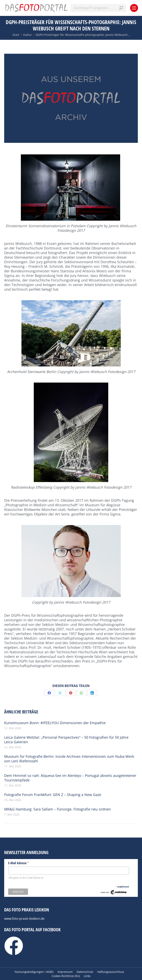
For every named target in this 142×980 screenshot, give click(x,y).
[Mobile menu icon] (134, 8)
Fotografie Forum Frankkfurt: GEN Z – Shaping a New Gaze (53, 795)
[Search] (98, 8)
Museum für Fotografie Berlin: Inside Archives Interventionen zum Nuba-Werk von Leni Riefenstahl (69, 759)
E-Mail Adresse (19, 863)
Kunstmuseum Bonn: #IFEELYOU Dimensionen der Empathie (55, 723)
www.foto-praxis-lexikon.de (24, 919)
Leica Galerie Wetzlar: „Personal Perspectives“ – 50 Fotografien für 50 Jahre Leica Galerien (66, 740)
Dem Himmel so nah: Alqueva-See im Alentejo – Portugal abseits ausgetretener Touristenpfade (70, 778)
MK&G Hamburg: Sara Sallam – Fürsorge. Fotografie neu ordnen (57, 809)
